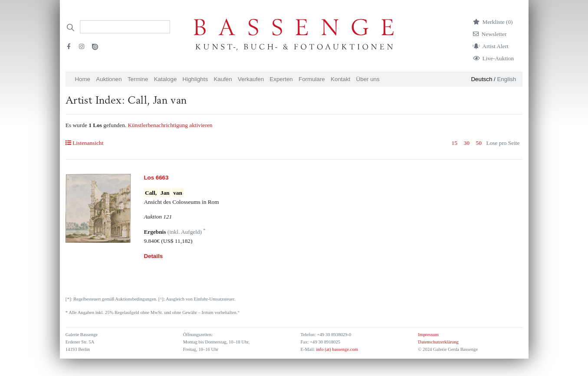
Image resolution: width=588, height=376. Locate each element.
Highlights (195, 79)
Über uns (368, 79)
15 (455, 143)
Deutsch (481, 79)
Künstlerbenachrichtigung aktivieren (170, 125)
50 (479, 143)
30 (467, 143)
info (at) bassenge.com (337, 349)
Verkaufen (251, 79)
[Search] (125, 27)
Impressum (428, 335)
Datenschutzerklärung (438, 342)
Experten (281, 79)
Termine (138, 79)
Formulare (312, 79)
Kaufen (223, 79)
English (506, 79)
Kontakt (340, 79)
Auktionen (109, 79)
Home (82, 79)
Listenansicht (84, 143)
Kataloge (166, 79)
